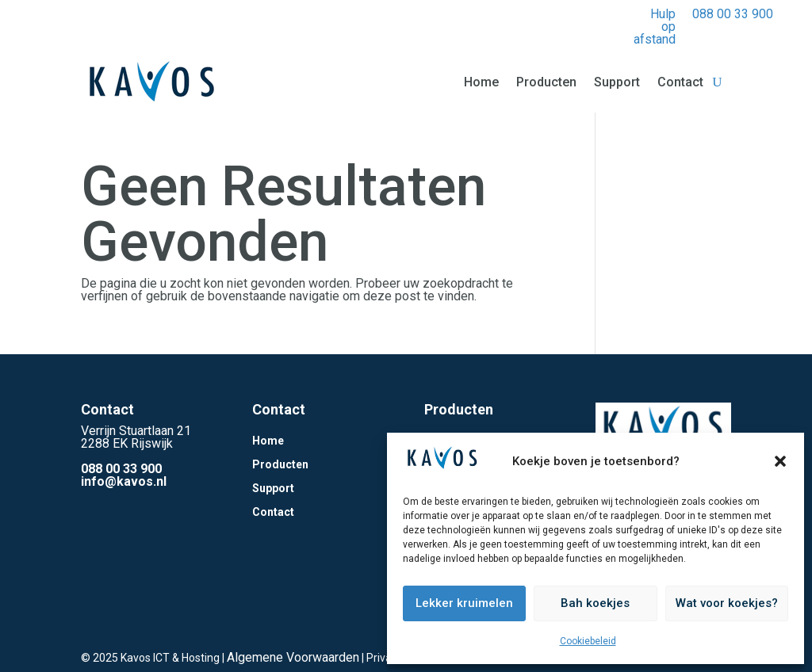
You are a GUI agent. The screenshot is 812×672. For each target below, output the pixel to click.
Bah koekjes (595, 603)
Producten (546, 82)
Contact (680, 82)
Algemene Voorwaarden (293, 657)
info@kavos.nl (124, 481)
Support (617, 82)
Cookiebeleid (588, 641)
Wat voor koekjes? (727, 603)
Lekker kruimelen (464, 603)
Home (481, 82)
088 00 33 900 (733, 14)
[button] (780, 461)
